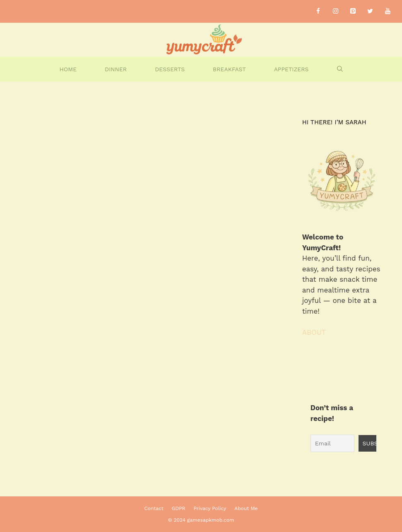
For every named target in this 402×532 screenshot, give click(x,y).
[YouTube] (388, 11)
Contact (154, 508)
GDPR (179, 508)
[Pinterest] (353, 11)
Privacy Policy (210, 508)
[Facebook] (318, 11)
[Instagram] (335, 11)
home (68, 69)
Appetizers (291, 69)
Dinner (116, 69)
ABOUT (314, 332)
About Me (246, 508)
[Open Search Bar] (340, 69)
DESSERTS (170, 69)
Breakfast (229, 69)
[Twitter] (370, 11)
